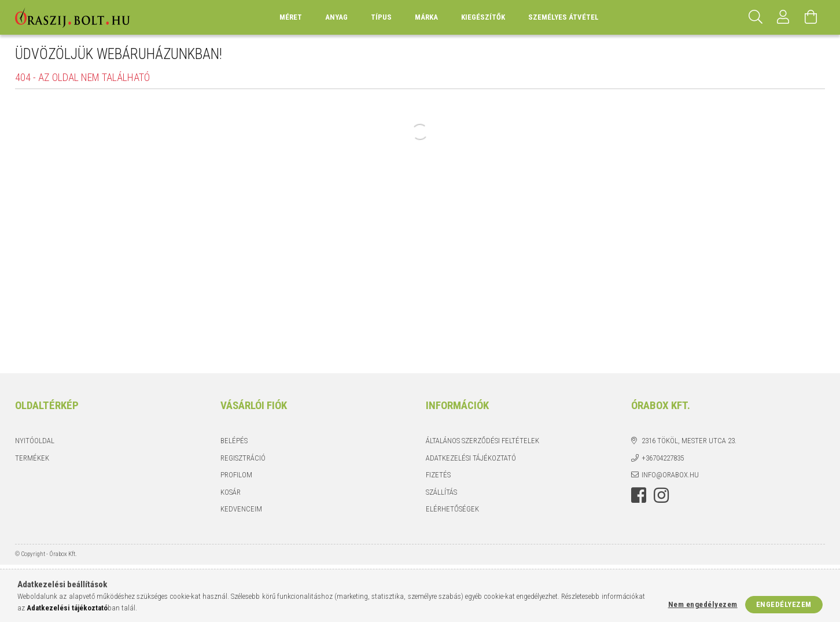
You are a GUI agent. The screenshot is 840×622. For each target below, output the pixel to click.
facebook (639, 495)
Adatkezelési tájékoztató (471, 458)
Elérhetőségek (452, 509)
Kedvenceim (241, 509)
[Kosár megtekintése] (811, 17)
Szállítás (441, 492)
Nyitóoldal (35, 441)
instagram (661, 495)
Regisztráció (243, 458)
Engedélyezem (784, 604)
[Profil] (783, 17)
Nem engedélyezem (703, 604)
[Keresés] (756, 17)
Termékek (32, 458)
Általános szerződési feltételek (482, 441)
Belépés (234, 441)
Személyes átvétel (563, 17)
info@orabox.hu (670, 475)
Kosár (231, 492)
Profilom (236, 475)
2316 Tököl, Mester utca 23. (689, 441)
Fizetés (438, 475)
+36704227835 (663, 458)
